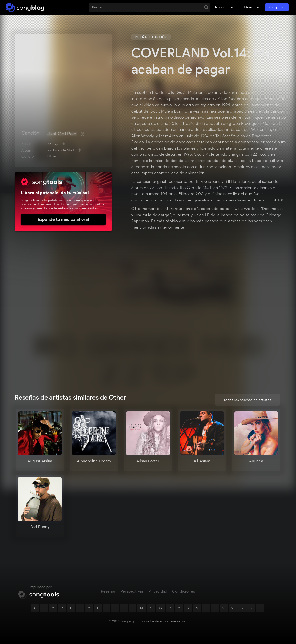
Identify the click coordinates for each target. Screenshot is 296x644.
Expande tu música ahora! (63, 219)
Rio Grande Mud (61, 150)
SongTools (277, 7)
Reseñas (108, 592)
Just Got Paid (62, 134)
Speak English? (272, 36)
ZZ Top (53, 144)
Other (52, 156)
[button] (225, 7)
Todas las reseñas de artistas (247, 400)
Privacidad (158, 592)
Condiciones (184, 592)
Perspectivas (132, 592)
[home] (25, 7)
